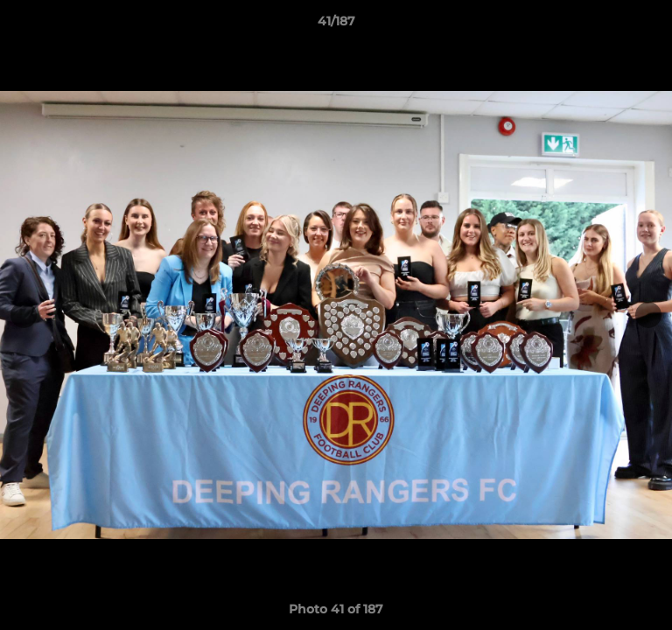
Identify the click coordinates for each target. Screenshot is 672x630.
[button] (651, 25)
